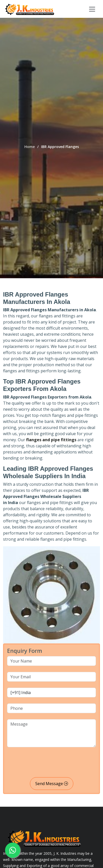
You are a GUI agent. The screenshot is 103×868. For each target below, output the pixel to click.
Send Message (52, 784)
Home (30, 147)
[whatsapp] (13, 850)
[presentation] (46, 763)
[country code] (52, 693)
